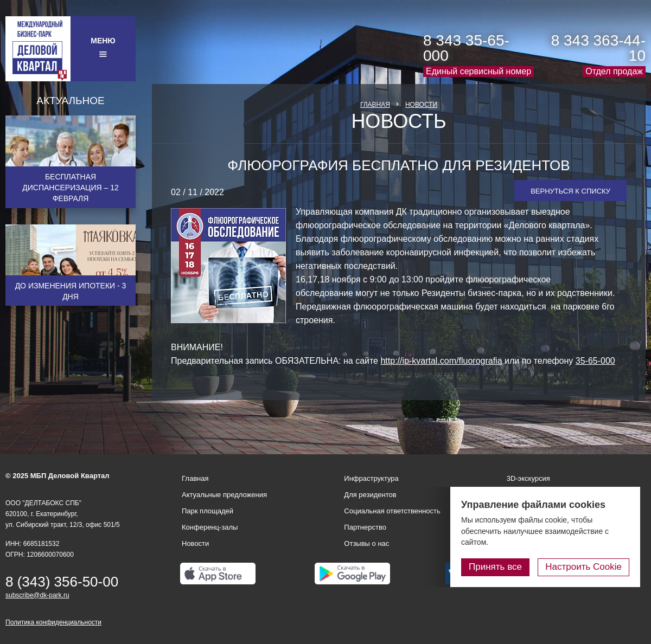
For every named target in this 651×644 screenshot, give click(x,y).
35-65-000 (595, 361)
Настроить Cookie (583, 567)
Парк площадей (208, 511)
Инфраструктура (371, 478)
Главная (375, 105)
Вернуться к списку (570, 191)
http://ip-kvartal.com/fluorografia (441, 361)
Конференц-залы (210, 527)
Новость (398, 121)
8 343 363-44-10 (598, 48)
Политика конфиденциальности (53, 622)
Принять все (495, 567)
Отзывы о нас (366, 543)
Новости (421, 105)
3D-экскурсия (528, 478)
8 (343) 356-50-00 (62, 582)
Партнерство (365, 527)
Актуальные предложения (224, 495)
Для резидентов (370, 495)
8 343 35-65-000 (466, 48)
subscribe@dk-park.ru (37, 595)
